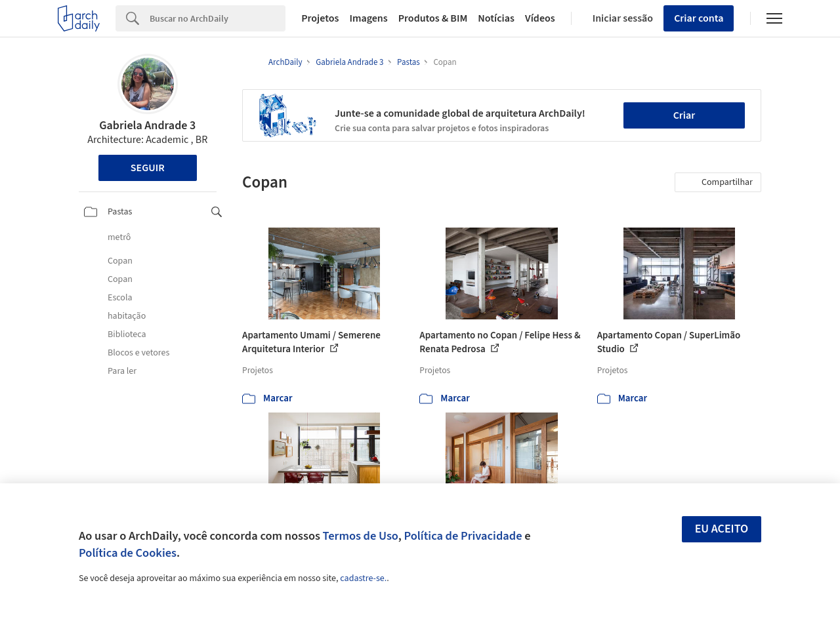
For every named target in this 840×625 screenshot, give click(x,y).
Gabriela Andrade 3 (147, 126)
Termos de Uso (361, 536)
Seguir (148, 168)
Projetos (320, 18)
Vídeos (540, 18)
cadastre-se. (363, 578)
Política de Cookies (128, 553)
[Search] (218, 18)
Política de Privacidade (463, 536)
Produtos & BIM (433, 18)
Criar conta (699, 18)
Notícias (496, 18)
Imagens (368, 18)
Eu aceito (722, 529)
